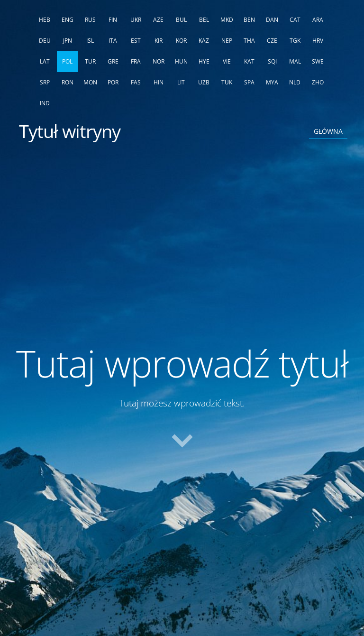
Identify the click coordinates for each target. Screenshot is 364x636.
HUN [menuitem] (181, 61)
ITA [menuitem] (113, 41)
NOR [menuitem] (159, 61)
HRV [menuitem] (318, 41)
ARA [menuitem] (318, 20)
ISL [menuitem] (90, 41)
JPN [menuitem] (68, 41)
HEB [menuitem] (45, 20)
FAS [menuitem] (136, 82)
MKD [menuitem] (227, 20)
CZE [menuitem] (272, 41)
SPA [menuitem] (249, 82)
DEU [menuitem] (45, 41)
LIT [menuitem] (181, 82)
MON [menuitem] (90, 82)
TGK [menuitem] (295, 41)
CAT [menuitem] (295, 20)
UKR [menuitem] (136, 20)
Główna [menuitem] (328, 131)
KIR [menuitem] (159, 41)
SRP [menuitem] (45, 82)
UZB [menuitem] (204, 82)
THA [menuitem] (249, 41)
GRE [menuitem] (113, 61)
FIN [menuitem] (113, 20)
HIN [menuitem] (159, 82)
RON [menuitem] (68, 82)
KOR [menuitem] (181, 41)
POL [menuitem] (67, 61)
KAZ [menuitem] (204, 41)
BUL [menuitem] (181, 20)
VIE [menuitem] (227, 61)
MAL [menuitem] (295, 61)
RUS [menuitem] (90, 20)
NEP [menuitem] (227, 41)
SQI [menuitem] (272, 61)
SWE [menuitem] (318, 61)
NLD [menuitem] (295, 82)
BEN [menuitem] (249, 20)
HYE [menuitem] (204, 61)
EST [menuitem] (136, 41)
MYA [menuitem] (272, 82)
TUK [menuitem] (227, 82)
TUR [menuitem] (90, 61)
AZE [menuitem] (158, 20)
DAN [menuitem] (272, 20)
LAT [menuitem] (45, 61)
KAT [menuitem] (249, 61)
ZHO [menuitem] (318, 82)
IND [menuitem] (45, 103)
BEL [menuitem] (204, 20)
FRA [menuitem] (136, 61)
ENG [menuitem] (68, 20)
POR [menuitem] (113, 82)
